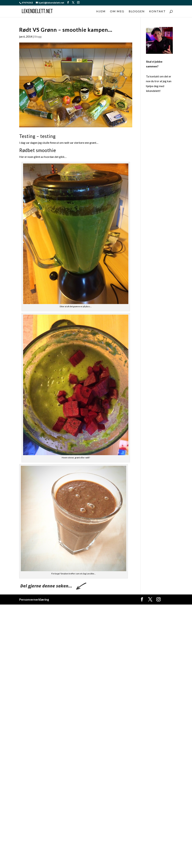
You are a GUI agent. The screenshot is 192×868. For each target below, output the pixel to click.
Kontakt (157, 11)
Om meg (117, 11)
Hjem (101, 11)
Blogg (38, 36)
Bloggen (137, 11)
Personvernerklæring (34, 600)
